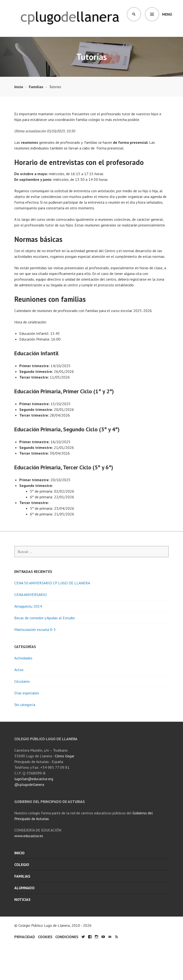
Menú (167, 14)
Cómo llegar (65, 756)
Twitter (83, 937)
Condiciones (67, 937)
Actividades (23, 658)
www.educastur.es (29, 836)
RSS (117, 937)
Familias (22, 876)
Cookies (45, 937)
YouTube (103, 937)
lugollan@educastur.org (34, 779)
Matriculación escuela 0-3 (35, 629)
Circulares (22, 681)
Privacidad (25, 937)
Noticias (22, 899)
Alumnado (24, 888)
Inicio (19, 853)
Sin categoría (25, 705)
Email (110, 937)
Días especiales (27, 693)
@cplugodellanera (29, 784)
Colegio (22, 865)
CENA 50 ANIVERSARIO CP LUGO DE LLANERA (52, 583)
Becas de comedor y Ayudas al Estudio (45, 618)
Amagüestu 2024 (28, 606)
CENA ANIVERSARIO (30, 595)
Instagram (97, 937)
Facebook (90, 937)
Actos (19, 670)
